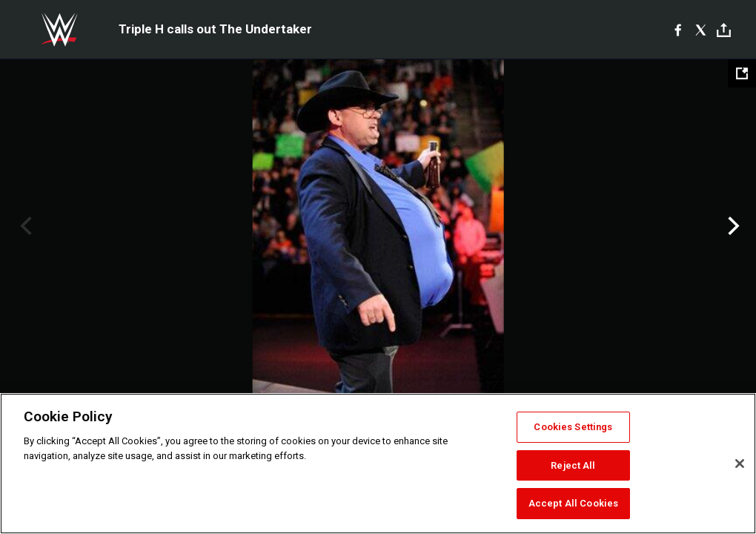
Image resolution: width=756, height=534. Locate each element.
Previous (24, 226)
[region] (378, 464)
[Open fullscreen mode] (742, 73)
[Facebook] (678, 30)
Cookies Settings (573, 427)
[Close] (740, 464)
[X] (701, 30)
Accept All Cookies (573, 503)
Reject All (573, 465)
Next (732, 226)
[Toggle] (724, 30)
